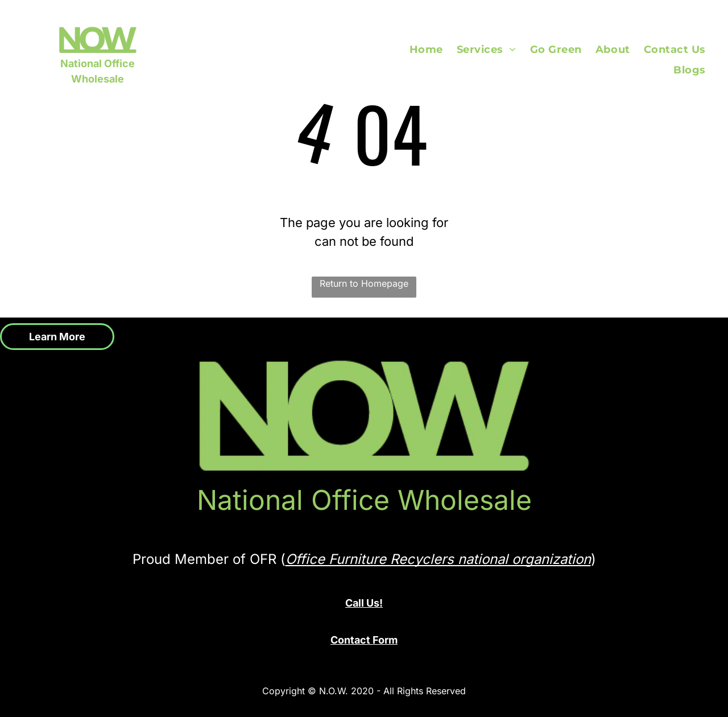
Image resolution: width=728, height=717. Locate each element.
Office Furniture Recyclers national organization (438, 559)
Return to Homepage (364, 283)
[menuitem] (433, 50)
